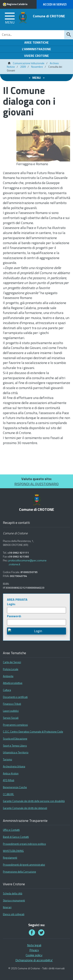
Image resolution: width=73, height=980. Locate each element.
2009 (23, 67)
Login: (11, 604)
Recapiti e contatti (16, 523)
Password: (14, 616)
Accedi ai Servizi (55, 4)
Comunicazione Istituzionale (29, 63)
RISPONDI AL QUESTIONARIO (36, 484)
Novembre (37, 67)
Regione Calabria (17, 4)
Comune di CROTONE (49, 16)
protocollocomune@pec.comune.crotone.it (27, 562)
